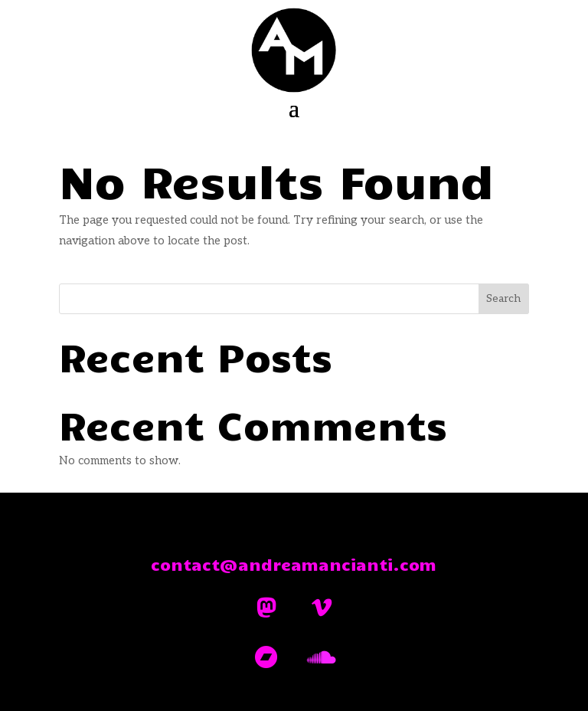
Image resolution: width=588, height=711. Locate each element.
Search (503, 298)
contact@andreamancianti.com (294, 564)
